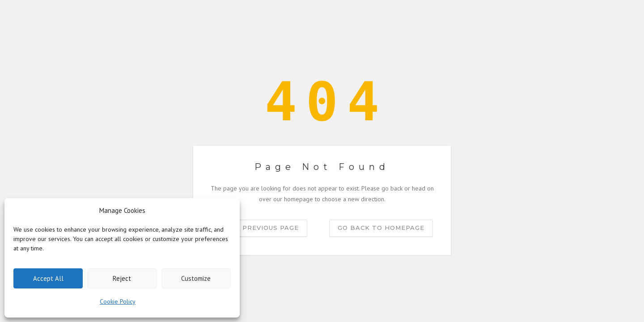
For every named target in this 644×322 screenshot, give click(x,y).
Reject (122, 278)
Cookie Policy (118, 301)
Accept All (48, 278)
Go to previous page (258, 228)
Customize (196, 278)
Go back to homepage (381, 228)
